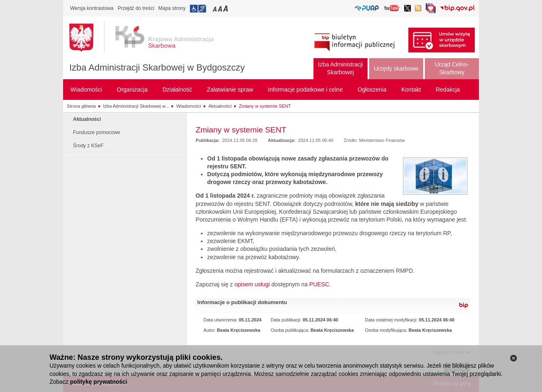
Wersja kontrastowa (92, 8)
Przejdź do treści (136, 8)
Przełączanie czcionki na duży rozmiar (226, 8)
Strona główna (81, 106)
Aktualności (220, 106)
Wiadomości (189, 106)
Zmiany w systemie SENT (265, 106)
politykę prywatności (99, 382)
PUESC (319, 284)
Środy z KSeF (88, 146)
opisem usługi (252, 284)
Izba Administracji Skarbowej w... (136, 106)
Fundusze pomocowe (97, 132)
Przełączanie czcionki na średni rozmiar (221, 8)
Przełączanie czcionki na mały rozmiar (215, 8)
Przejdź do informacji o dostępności (198, 9)
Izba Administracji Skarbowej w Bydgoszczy (157, 67)
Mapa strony (172, 8)
